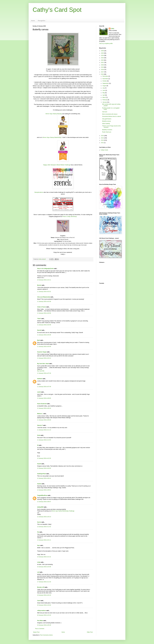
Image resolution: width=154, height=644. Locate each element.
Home (33, 21)
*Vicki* (39, 319)
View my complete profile (106, 44)
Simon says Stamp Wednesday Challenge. (63, 511)
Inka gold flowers (107, 119)
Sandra (39, 484)
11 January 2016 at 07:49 (44, 387)
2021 (103, 62)
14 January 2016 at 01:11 (44, 540)
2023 (103, 58)
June (104, 90)
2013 (103, 140)
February (105, 100)
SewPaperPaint (42, 474)
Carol (39, 601)
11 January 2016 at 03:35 (44, 335)
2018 (103, 70)
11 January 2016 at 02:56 (44, 313)
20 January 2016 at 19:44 (44, 605)
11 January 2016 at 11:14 (44, 430)
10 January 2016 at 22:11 (44, 280)
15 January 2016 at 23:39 (44, 567)
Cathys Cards (104, 150)
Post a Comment (40, 629)
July (104, 88)
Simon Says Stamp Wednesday (52, 137)
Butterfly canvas (106, 121)
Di (38, 445)
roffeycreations (42, 611)
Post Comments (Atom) (46, 635)
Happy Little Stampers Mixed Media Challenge (57, 165)
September (106, 83)
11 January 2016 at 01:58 (44, 302)
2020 (103, 65)
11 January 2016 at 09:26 (44, 420)
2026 (103, 51)
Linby (39, 562)
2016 (103, 74)
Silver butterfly (106, 124)
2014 (103, 138)
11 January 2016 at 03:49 (44, 347)
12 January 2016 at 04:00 (44, 468)
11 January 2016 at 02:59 (44, 325)
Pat (38, 532)
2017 (103, 72)
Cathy (112, 29)
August (105, 86)
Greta (39, 435)
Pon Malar (40, 621)
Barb (39, 340)
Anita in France (42, 307)
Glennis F (40, 425)
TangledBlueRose (42, 495)
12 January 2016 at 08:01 (44, 490)
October (105, 81)
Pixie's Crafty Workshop (70, 216)
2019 (103, 67)
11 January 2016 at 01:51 (44, 292)
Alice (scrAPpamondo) (44, 297)
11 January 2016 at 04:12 (44, 358)
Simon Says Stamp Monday (54, 114)
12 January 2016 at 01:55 (44, 458)
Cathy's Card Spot (57, 10)
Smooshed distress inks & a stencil (112, 116)
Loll (38, 572)
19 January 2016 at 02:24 (44, 595)
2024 (103, 55)
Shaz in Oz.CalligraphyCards (45, 269)
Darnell (39, 330)
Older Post (90, 632)
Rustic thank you (107, 132)
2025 (103, 53)
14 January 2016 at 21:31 (44, 557)
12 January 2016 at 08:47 (44, 502)
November (105, 79)
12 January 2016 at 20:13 (44, 517)
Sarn (39, 545)
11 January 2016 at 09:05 (44, 398)
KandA (39, 464)
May (104, 93)
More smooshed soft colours (110, 114)
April (104, 95)
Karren (39, 522)
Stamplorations (39, 192)
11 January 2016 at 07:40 (44, 373)
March (104, 97)
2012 (103, 143)
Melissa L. (40, 414)
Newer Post (36, 632)
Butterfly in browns (107, 130)
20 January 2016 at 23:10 (44, 615)
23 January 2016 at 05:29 (44, 625)
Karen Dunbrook (42, 404)
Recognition (42, 21)
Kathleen (40, 379)
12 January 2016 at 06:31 (44, 478)
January (105, 102)
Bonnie (39, 285)
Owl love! (105, 112)
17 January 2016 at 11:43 (44, 582)
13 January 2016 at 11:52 (44, 527)
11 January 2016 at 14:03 (44, 440)
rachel (39, 392)
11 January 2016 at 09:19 (44, 408)
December (105, 76)
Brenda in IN (41, 587)
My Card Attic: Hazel (43, 364)
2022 (103, 60)
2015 (103, 136)
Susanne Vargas (42, 352)
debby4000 (40, 507)
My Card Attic (41, 371)
